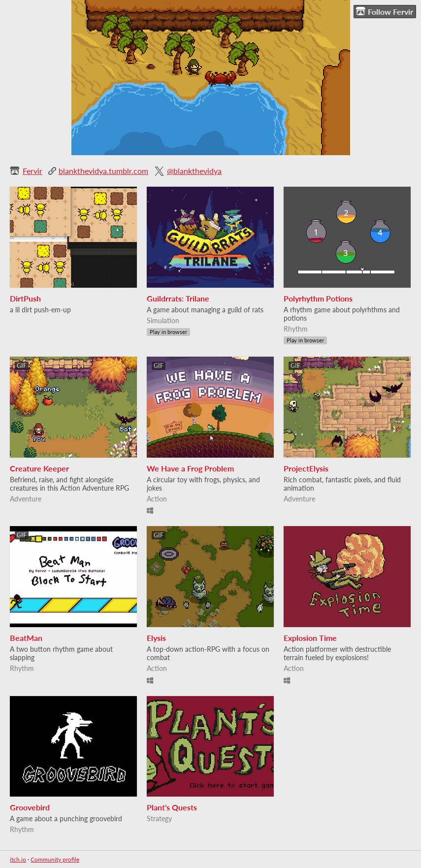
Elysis (156, 638)
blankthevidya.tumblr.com (103, 171)
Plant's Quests (172, 807)
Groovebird (30, 807)
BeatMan (26, 638)
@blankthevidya (194, 171)
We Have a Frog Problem (190, 468)
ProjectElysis (306, 468)
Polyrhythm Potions (318, 298)
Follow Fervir (385, 11)
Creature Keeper (39, 468)
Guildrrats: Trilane (178, 298)
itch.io (18, 859)
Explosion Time (310, 638)
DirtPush (25, 298)
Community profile (55, 859)
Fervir (32, 171)
